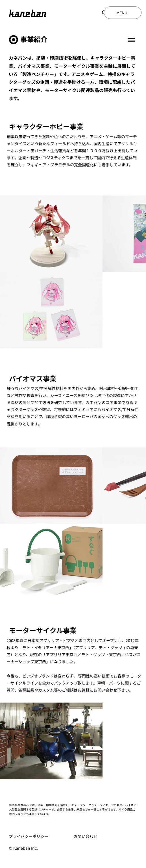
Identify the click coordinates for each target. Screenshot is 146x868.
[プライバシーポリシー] (35, 836)
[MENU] (123, 13)
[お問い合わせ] (100, 836)
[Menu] (131, 40)
